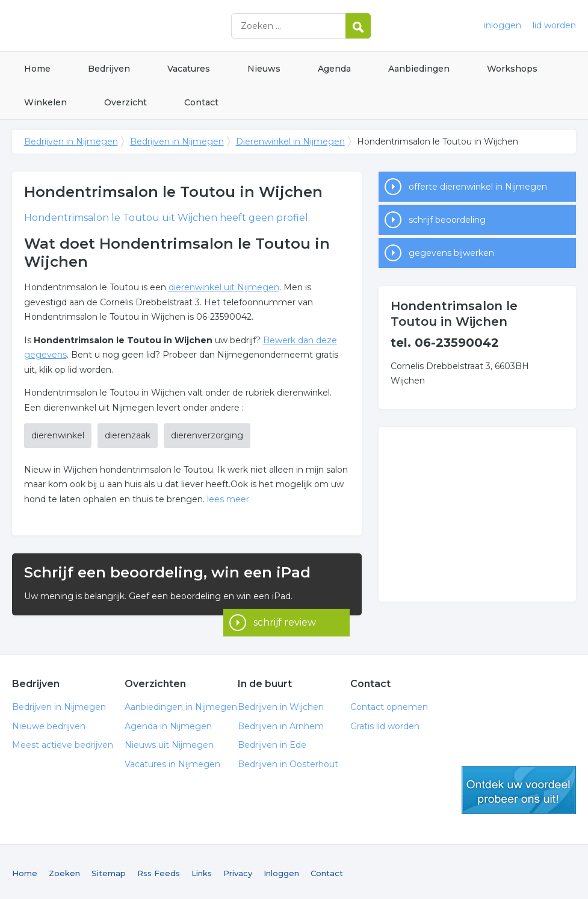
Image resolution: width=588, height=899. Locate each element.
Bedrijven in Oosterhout (288, 761)
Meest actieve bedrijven (63, 742)
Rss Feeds (159, 870)
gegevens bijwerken (451, 253)
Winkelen (45, 102)
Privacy (238, 870)
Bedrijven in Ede (272, 742)
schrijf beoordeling (447, 220)
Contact (201, 102)
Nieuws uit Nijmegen (169, 742)
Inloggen (281, 870)
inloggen (503, 25)
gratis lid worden (519, 787)
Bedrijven (109, 69)
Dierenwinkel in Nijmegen (290, 142)
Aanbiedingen (419, 69)
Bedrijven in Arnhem (281, 723)
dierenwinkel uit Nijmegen (224, 287)
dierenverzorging (207, 435)
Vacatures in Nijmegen (172, 761)
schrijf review (285, 599)
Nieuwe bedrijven (49, 723)
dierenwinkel (58, 435)
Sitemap (109, 870)
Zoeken (64, 870)
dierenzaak (128, 435)
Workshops (512, 69)
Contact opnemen (389, 704)
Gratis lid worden (385, 723)
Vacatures (189, 69)
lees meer (228, 499)
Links (202, 870)
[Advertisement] (477, 514)
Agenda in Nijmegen (168, 723)
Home (37, 69)
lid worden (554, 25)
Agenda (334, 69)
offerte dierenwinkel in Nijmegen (478, 187)
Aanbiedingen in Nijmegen (181, 704)
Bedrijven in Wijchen (281, 704)
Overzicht (125, 102)
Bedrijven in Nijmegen (162, 26)
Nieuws (264, 69)
